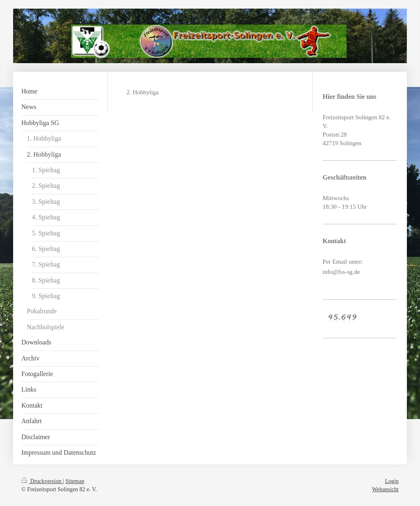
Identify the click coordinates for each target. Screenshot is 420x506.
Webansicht (385, 489)
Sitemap (75, 481)
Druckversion (42, 481)
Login (392, 481)
